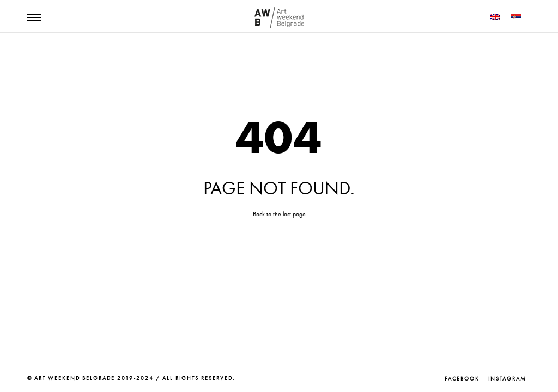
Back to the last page (279, 214)
